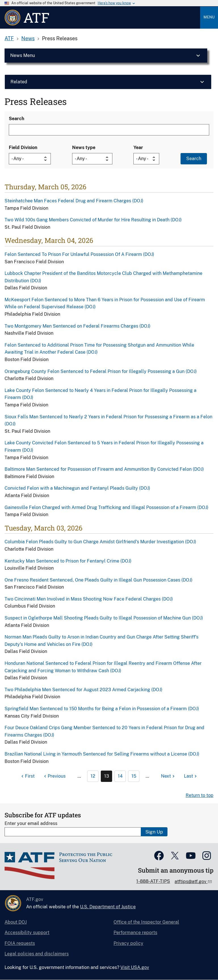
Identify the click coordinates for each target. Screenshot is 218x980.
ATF (9, 38)
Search (16, 119)
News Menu (23, 55)
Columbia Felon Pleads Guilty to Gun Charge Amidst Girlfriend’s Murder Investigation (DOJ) (100, 542)
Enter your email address (31, 823)
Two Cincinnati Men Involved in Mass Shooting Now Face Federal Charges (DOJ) (89, 599)
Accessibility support (27, 933)
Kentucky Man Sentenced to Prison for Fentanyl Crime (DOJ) (68, 561)
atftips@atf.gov (191, 882)
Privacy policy (128, 943)
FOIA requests (20, 943)
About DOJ (16, 922)
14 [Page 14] (120, 776)
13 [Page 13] (107, 776)
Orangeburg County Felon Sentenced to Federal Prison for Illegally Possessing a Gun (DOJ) (101, 371)
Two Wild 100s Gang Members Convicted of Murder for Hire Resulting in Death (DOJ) (93, 220)
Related (19, 82)
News (28, 38)
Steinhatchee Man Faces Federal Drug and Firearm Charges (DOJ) (74, 201)
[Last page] (191, 776)
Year (138, 148)
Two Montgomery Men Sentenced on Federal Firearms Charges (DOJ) (77, 326)
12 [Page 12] (93, 776)
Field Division (23, 148)
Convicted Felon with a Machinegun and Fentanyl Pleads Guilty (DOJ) (77, 488)
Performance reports (135, 933)
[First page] (27, 776)
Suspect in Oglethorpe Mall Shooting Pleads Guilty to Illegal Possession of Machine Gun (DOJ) (104, 618)
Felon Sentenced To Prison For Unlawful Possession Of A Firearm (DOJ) (79, 254)
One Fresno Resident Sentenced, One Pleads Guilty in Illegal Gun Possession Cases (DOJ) (98, 580)
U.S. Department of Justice (108, 907)
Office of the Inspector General (146, 922)
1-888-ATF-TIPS (153, 881)
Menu (209, 17)
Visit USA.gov (135, 967)
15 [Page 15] (134, 776)
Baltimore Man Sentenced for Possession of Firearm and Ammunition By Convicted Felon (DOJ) (104, 469)
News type (84, 148)
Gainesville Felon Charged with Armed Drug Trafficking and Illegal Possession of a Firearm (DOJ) (106, 507)
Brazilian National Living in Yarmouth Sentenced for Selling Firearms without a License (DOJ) (102, 754)
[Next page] (168, 776)
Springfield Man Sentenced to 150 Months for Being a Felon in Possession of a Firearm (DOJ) (102, 709)
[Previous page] (54, 776)
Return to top (200, 795)
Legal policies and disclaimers (37, 954)
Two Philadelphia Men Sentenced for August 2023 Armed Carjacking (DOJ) (83, 690)
